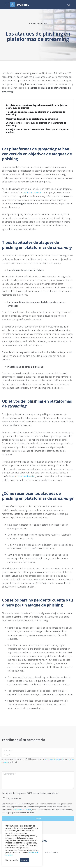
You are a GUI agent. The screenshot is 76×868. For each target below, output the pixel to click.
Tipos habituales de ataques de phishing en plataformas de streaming (36, 113)
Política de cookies (52, 852)
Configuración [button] (12, 860)
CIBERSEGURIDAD (38, 23)
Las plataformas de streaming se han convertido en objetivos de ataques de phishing (37, 107)
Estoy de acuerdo (13, 798)
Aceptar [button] (24, 860)
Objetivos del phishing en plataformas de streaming (32, 119)
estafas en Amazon (32, 192)
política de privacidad (54, 759)
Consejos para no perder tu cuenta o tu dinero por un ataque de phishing (37, 131)
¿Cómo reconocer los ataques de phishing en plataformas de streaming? (36, 124)
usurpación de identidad (23, 476)
